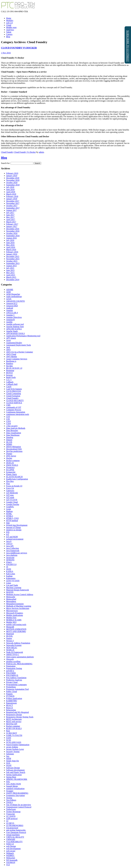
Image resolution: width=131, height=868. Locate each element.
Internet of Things (13, 527)
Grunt (9, 509)
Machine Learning (14, 588)
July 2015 (10, 268)
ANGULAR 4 (12, 313)
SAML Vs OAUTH (14, 735)
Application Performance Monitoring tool (23, 336)
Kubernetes (11, 578)
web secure (11, 851)
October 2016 (12, 233)
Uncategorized (12, 828)
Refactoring (11, 710)
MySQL (9, 636)
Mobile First (11, 618)
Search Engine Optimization (18, 745)
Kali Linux (11, 574)
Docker (9, 458)
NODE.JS (10, 650)
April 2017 (11, 220)
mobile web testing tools (16, 625)
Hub (8, 523)
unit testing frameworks (16, 830)
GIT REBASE (12, 493)
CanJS (9, 387)
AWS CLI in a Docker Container (20, 352)
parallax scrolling (13, 661)
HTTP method (12, 521)
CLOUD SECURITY (15, 400)
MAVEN (10, 592)
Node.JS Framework (15, 652)
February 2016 (12, 252)
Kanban (9, 576)
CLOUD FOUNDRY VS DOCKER (19, 48)
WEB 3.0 (10, 844)
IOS (8, 532)
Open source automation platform (20, 657)
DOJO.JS (10, 463)
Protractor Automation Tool (17, 689)
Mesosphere (11, 601)
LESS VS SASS (13, 581)
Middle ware (11, 27)
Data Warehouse (13, 435)
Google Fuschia (13, 504)
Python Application (14, 698)
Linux (9, 583)
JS (7, 567)
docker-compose (13, 460)
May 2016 (10, 245)
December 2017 (13, 201)
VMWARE (11, 839)
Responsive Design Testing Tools (20, 717)
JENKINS (10, 560)
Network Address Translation (18, 643)
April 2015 (11, 275)
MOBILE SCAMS (14, 620)
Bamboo (10, 363)
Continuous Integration (16, 412)
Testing (9, 798)
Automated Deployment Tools (18, 345)
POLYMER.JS (12, 675)
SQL (8, 782)
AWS (8, 350)
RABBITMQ (12, 701)
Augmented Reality (14, 343)
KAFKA (10, 571)
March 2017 (11, 222)
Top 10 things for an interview (19, 805)
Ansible (9, 322)
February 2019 (12, 173)
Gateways (10, 491)
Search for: (6, 163)
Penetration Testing (14, 668)
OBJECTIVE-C (13, 655)
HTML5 (10, 516)
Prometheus (11, 687)
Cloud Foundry (7, 152)
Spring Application (14, 775)
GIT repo (10, 495)
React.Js (10, 708)
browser (9, 375)
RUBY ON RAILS (14, 728)
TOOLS (9, 802)
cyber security (12, 426)
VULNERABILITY (14, 842)
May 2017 (10, 217)
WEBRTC (10, 855)
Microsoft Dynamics (15, 613)
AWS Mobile (12, 357)
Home (9, 18)
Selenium (10, 754)
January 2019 (12, 176)
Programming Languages (16, 685)
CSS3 (8, 421)
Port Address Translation (16, 678)
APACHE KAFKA (14, 329)
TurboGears (11, 809)
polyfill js (10, 671)
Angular (9, 310)
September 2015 (13, 263)
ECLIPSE (10, 470)
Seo (8, 756)
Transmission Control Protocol (19, 807)
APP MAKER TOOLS (15, 333)
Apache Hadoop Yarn (15, 327)
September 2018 (13, 185)
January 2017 (12, 226)
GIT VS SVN (12, 500)
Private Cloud (12, 682)
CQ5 (8, 417)
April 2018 (11, 192)
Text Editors (11, 800)
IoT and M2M (12, 537)
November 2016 (13, 231)
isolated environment (15, 539)
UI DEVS (10, 823)
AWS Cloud (11, 354)
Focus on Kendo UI (14, 486)
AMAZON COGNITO (15, 301)
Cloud (9, 25)
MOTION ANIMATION (16, 629)
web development (13, 849)
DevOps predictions (14, 451)
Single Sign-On (12, 761)
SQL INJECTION (13, 784)
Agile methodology (14, 296)
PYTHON (10, 696)
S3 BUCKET (12, 733)
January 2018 (12, 199)
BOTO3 (9, 373)
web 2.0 (9, 23)
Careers (9, 34)
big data (9, 366)
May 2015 (10, 273)
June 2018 (10, 189)
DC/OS (9, 442)
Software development (15, 770)
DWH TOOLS (12, 465)
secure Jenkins (12, 747)
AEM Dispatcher (13, 294)
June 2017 (10, 215)
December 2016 (13, 229)
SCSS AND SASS (14, 742)
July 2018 (10, 187)
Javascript (10, 558)
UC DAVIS (11, 816)
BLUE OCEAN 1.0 (14, 368)
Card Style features (14, 389)
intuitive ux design (14, 530)
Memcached (11, 599)
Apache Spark (12, 331)
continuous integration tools (18, 414)
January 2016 (12, 254)
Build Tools (11, 377)
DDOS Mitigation (13, 447)
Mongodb (10, 627)
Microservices (12, 611)
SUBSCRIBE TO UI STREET (128, 46)
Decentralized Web (14, 449)
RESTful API (12, 724)
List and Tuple (12, 585)
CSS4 (8, 424)
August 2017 (11, 210)
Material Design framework (18, 590)
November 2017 (13, 203)
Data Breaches (12, 430)
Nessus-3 (10, 641)
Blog (8, 37)
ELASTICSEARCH (14, 477)
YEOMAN (11, 862)
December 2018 (13, 178)
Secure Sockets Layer (15, 749)
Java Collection (12, 548)
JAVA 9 (9, 544)
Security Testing (13, 752)
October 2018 (12, 183)
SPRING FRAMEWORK (17, 779)
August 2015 (11, 266)
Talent (9, 32)
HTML (9, 514)
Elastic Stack (11, 474)
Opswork (10, 659)
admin (41, 152)
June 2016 (10, 243)
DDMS (9, 444)
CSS (8, 419)
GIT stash (10, 497)
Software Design (13, 768)
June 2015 (10, 270)
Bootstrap (10, 370)
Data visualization (14, 433)
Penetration (11, 666)
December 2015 (13, 256)
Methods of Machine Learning (19, 606)
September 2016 (13, 236)
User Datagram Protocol (16, 832)
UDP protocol (12, 819)
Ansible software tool (15, 324)
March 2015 (11, 277)
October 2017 (12, 206)
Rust (8, 731)
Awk (8, 347)
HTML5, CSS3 (12, 518)
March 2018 (11, 194)
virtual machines (13, 835)
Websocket (11, 858)
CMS (8, 405)
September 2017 (13, 208)
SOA (8, 763)
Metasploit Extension (15, 604)
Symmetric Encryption (15, 795)
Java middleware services (17, 553)
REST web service (14, 722)
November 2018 (13, 180)
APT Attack (11, 338)
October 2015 (12, 261)
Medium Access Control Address (20, 594)
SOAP (9, 765)
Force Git (10, 488)
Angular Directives (14, 317)
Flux (8, 484)
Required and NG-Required (17, 712)
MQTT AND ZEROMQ (16, 631)
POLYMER (11, 673)
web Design (11, 846)
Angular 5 (10, 315)
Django (9, 454)
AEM (8, 292)
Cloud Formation (13, 396)
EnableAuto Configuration (17, 479)
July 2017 (10, 213)
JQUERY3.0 (11, 564)
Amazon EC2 (12, 303)
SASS (9, 738)
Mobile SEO (11, 622)
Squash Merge (12, 786)
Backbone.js (11, 361)
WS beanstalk (12, 860)
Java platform (12, 555)
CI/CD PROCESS (14, 391)
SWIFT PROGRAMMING (17, 793)
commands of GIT (14, 407)
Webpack (10, 853)
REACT (9, 705)
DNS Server (11, 456)
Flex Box (10, 481)
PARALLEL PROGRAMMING (19, 664)
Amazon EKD (12, 306)
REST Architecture (14, 719)
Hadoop (9, 511)
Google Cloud (12, 502)
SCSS (9, 740)
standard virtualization (15, 789)
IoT (8, 534)
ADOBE (10, 290)
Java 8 (9, 541)
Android (10, 308)
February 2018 (12, 196)
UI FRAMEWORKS (15, 825)
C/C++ (9, 380)
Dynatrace (10, 467)
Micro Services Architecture (18, 608)
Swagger (10, 791)
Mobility (10, 20)
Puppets (9, 694)
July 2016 (10, 240)
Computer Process (14, 410)
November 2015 (13, 259)
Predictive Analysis (14, 680)
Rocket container (13, 726)
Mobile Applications (15, 615)
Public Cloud (12, 691)
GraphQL (10, 507)
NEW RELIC (12, 648)
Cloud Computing (13, 394)
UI (7, 821)
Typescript (10, 814)
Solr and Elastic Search (16, 772)
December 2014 (13, 280)
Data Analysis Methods (16, 428)
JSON (9, 569)
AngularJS (10, 320)
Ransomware (12, 703)
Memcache (11, 597)
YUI (8, 865)
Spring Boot (11, 777)
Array (9, 340)
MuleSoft (10, 634)
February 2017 (12, 224)
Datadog (10, 437)
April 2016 (11, 247)
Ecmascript (11, 472)
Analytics (10, 30)
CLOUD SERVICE (14, 403)
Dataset (9, 440)
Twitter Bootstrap (13, 812)
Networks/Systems (14, 645)
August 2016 (11, 238)
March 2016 (11, 250)
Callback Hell (12, 384)
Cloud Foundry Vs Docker (25, 152)
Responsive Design (14, 715)
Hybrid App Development (17, 525)
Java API (10, 546)
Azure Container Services (17, 359)
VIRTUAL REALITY (15, 837)
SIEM (9, 758)
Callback (10, 382)
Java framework (13, 551)
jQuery (9, 562)
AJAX (9, 299)
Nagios (9, 638)
